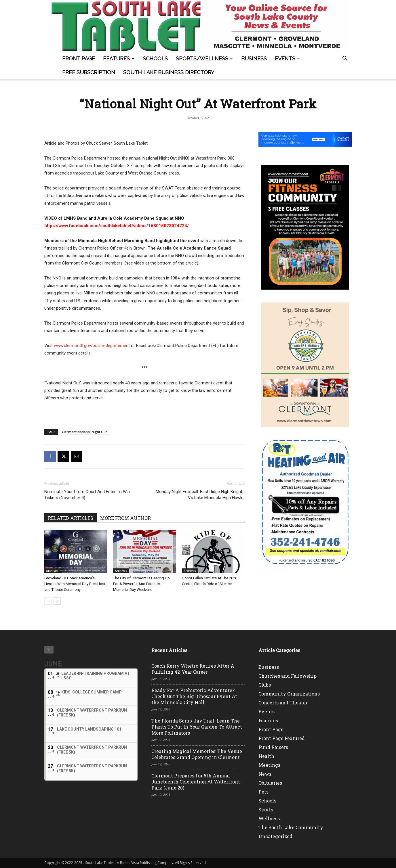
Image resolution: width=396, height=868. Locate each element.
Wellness (269, 818)
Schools (155, 59)
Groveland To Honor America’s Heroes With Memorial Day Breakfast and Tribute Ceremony (75, 584)
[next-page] (57, 601)
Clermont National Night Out (84, 432)
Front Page (79, 59)
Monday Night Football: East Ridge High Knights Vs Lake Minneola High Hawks (200, 495)
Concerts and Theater (283, 703)
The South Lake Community (291, 827)
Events (287, 59)
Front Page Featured (282, 738)
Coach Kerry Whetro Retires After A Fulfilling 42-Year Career (193, 669)
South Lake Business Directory (169, 72)
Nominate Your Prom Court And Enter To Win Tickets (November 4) (87, 495)
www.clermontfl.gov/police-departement (92, 346)
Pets (263, 792)
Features (119, 59)
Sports (266, 809)
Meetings (269, 765)
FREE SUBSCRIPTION (89, 72)
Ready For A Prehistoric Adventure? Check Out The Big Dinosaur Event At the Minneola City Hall (194, 696)
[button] (345, 59)
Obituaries (270, 783)
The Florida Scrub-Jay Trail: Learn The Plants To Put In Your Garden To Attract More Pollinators (197, 727)
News (265, 774)
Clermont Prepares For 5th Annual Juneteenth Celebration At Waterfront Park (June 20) (196, 782)
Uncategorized (275, 836)
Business (254, 59)
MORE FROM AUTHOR (125, 518)
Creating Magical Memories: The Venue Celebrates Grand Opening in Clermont (197, 754)
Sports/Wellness (204, 59)
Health (266, 756)
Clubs (265, 685)
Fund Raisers (273, 747)
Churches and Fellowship (288, 676)
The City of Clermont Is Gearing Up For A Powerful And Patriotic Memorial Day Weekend (141, 584)
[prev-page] (48, 601)
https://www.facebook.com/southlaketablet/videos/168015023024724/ (117, 226)
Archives (52, 571)
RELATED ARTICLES (71, 518)
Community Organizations (289, 694)
